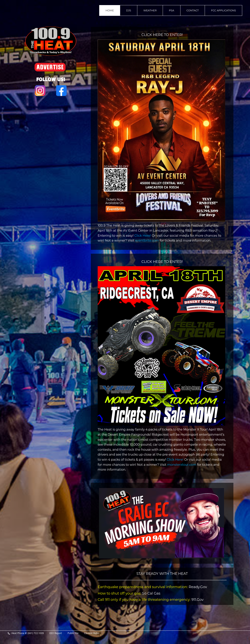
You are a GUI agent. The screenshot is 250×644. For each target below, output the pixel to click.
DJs (129, 10)
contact (193, 10)
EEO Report (56, 633)
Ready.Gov (198, 587)
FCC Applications (223, 10)
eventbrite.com (147, 240)
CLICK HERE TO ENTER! (162, 35)
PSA (172, 10)
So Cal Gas (151, 593)
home (110, 10)
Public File (73, 633)
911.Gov (197, 600)
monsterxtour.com (182, 465)
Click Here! (143, 236)
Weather (150, 10)
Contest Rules (92, 633)
